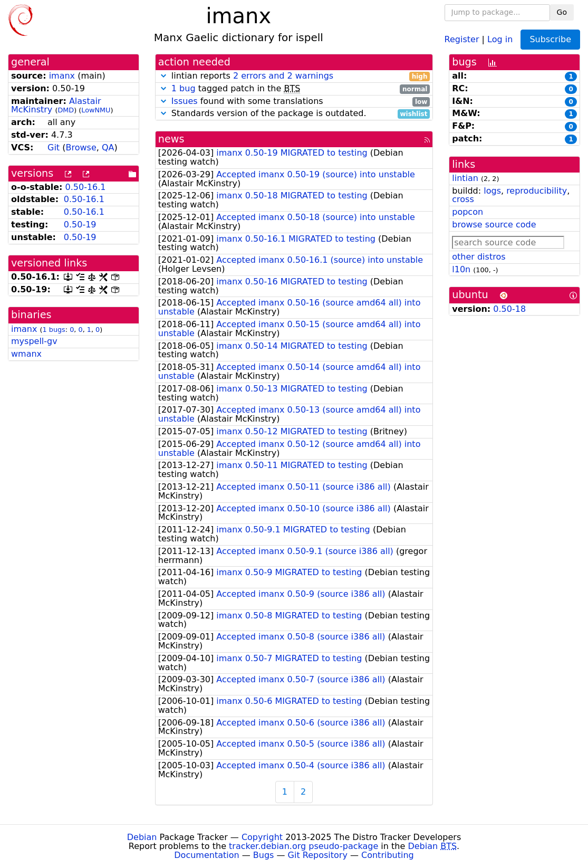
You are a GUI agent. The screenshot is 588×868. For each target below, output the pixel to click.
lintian (465, 178)
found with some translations (294, 102)
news (171, 139)
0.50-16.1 (86, 187)
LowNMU (96, 110)
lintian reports (294, 76)
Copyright (262, 837)
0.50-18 (509, 309)
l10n (461, 269)
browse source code (494, 225)
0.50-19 (80, 225)
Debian (142, 837)
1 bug (184, 88)
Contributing (388, 855)
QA (108, 147)
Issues (185, 101)
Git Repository (318, 855)
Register (462, 39)
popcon (467, 212)
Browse (81, 147)
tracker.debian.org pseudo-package (303, 846)
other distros (479, 257)
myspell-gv (34, 341)
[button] (163, 76)
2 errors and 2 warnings (283, 76)
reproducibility (537, 191)
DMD (66, 110)
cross (463, 199)
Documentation (206, 855)
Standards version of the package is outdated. (294, 114)
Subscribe (550, 39)
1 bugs (54, 330)
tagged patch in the (294, 89)
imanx (62, 76)
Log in (500, 39)
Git (54, 147)
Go (562, 12)
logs (492, 191)
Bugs (264, 855)
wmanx (26, 354)
